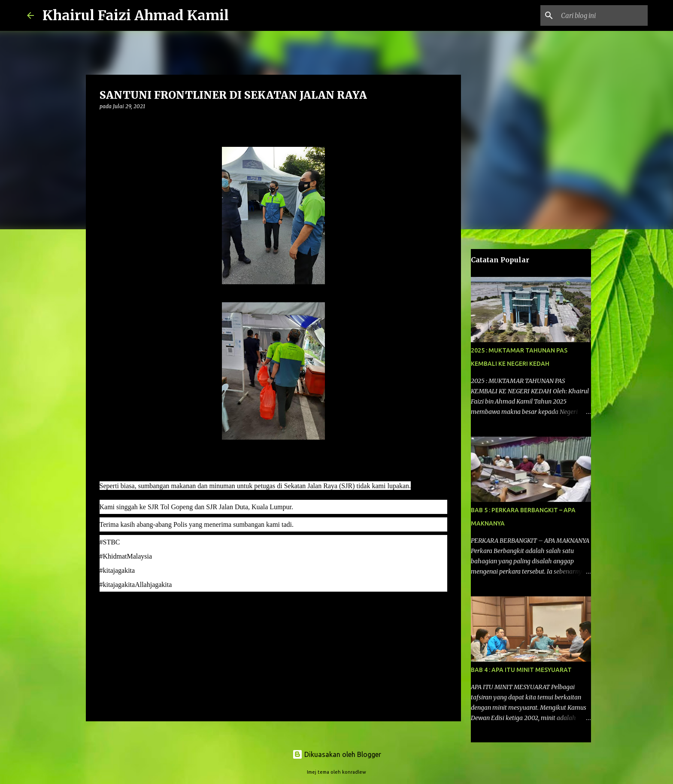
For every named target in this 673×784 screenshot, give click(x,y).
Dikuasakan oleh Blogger (337, 754)
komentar (117, 609)
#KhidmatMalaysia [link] (126, 556)
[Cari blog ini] (603, 15)
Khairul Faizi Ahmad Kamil (136, 15)
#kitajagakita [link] (117, 570)
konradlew (354, 772)
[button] (105, 124)
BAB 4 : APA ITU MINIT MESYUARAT (521, 670)
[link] (110, 542)
